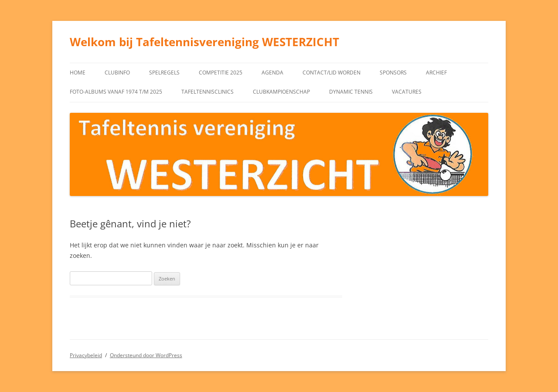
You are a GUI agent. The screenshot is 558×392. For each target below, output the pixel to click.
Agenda (272, 73)
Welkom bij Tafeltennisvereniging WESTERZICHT (204, 42)
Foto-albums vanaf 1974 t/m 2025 (116, 92)
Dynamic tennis (351, 92)
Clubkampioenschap (281, 92)
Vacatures (407, 92)
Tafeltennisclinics (208, 92)
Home (78, 73)
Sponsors (393, 73)
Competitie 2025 (221, 73)
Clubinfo (117, 73)
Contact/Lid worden (332, 73)
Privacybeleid (86, 355)
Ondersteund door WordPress (146, 355)
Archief (436, 73)
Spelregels (164, 73)
